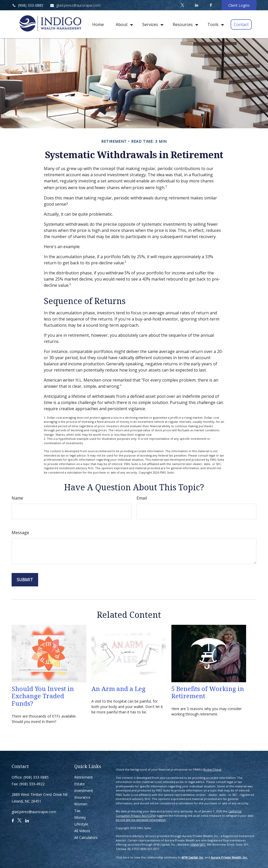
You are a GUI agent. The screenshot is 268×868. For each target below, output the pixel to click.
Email (142, 498)
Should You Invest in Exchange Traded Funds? (43, 696)
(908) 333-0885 (27, 5)
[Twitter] (182, 5)
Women (81, 804)
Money (80, 817)
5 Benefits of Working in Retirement (208, 692)
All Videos (82, 831)
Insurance (82, 797)
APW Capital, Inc (192, 857)
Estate (79, 784)
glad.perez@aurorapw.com (75, 5)
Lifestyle (81, 824)
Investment (84, 791)
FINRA (194, 844)
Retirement (83, 777)
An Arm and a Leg (119, 689)
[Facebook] (211, 5)
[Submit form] (25, 580)
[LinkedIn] (196, 5)
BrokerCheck (212, 769)
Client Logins (239, 5)
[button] (98, 24)
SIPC (202, 844)
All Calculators (86, 837)
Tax (77, 811)
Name (17, 498)
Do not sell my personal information (141, 820)
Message (20, 533)
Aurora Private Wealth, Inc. (229, 857)
